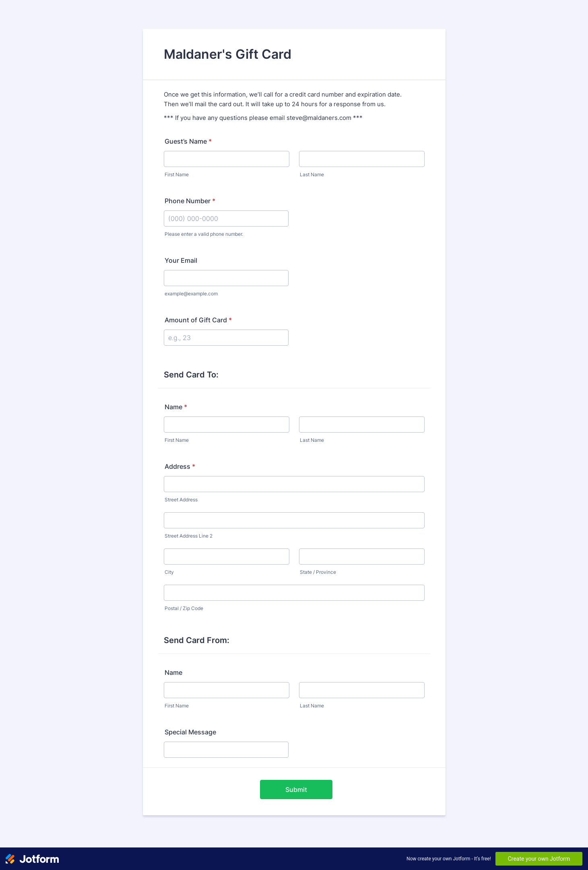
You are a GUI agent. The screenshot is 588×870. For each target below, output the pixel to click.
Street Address (181, 500)
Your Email (181, 260)
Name (176, 407)
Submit (296, 790)
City (169, 572)
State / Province (318, 572)
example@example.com (191, 294)
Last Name (312, 174)
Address (180, 466)
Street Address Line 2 (189, 536)
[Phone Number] (226, 219)
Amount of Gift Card (198, 320)
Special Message (190, 732)
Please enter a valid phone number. (204, 234)
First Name (177, 174)
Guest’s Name (188, 141)
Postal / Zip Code (184, 608)
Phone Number (190, 201)
